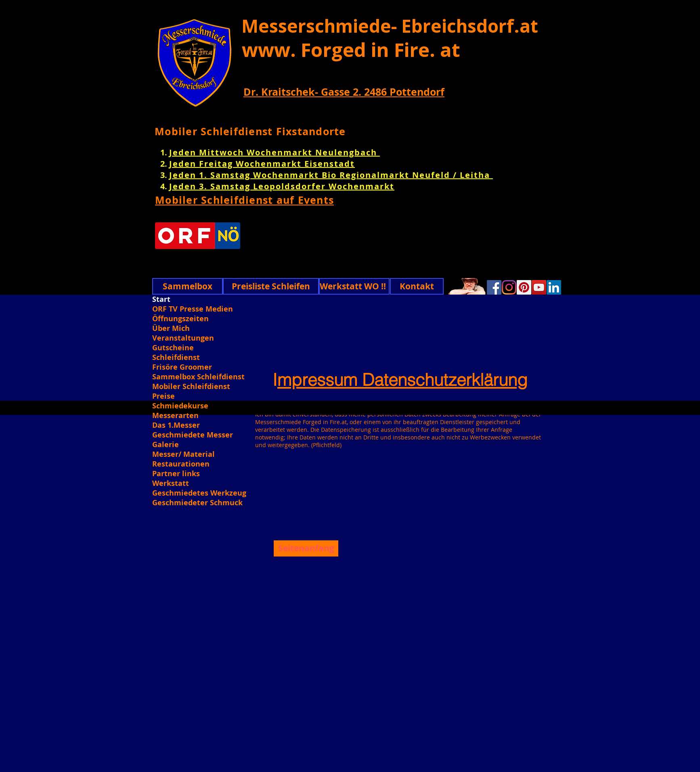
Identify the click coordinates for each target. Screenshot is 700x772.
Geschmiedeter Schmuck (197, 503)
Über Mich (171, 328)
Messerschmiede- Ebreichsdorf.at (390, 26)
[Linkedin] (554, 287)
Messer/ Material (183, 454)
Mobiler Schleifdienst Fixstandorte (250, 131)
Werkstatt (171, 483)
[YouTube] (539, 287)
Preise (163, 396)
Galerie (166, 445)
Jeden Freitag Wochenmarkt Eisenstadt (262, 164)
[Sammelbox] (188, 286)
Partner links (176, 474)
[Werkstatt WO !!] (354, 286)
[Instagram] (509, 287)
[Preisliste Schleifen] (271, 286)
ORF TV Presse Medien (193, 309)
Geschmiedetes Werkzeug (198, 493)
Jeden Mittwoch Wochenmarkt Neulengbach (275, 152)
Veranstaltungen (183, 338)
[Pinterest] (524, 287)
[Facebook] (494, 287)
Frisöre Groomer (182, 367)
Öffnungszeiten (180, 319)
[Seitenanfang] (306, 548)
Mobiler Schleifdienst (191, 387)
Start (161, 299)
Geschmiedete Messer (193, 435)
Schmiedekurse (180, 406)
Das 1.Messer (176, 425)
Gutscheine (173, 348)
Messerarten (175, 416)
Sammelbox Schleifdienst (198, 377)
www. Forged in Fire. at (351, 50)
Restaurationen (181, 464)
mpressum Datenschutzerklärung (402, 380)
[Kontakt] (417, 286)
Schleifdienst (176, 358)
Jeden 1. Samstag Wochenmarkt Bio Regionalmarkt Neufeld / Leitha (331, 175)
